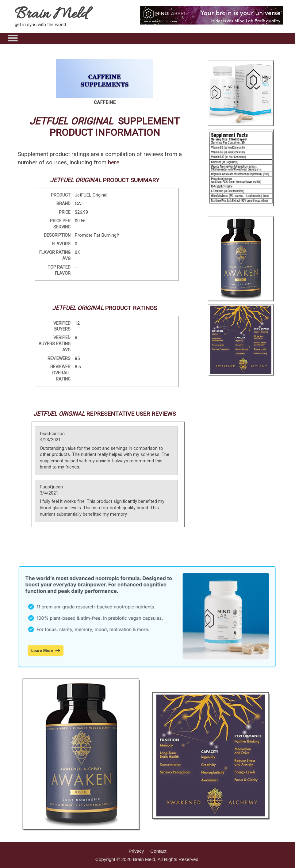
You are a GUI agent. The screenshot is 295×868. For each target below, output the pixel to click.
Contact (158, 851)
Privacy (136, 851)
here (114, 162)
